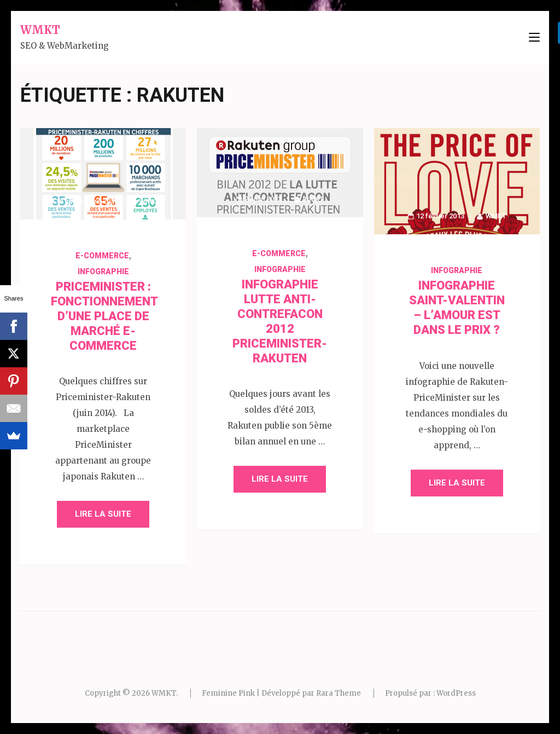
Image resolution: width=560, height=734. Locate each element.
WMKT (40, 30)
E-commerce (102, 256)
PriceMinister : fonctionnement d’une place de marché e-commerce (104, 316)
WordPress (456, 693)
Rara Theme (339, 693)
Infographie (103, 271)
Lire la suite (103, 514)
